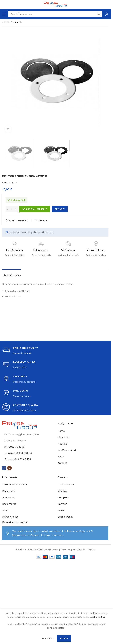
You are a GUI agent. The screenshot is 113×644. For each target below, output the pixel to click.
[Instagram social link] (10, 468)
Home (6, 22)
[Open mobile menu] (4, 14)
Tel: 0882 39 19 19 (14, 447)
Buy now (60, 209)
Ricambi (18, 22)
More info (48, 638)
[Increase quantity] (16, 209)
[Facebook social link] (4, 468)
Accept (64, 638)
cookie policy (97, 617)
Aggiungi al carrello (35, 209)
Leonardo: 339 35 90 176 (18, 453)
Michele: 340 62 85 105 (17, 459)
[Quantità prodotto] (12, 209)
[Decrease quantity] (7, 209)
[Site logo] (55, 4)
